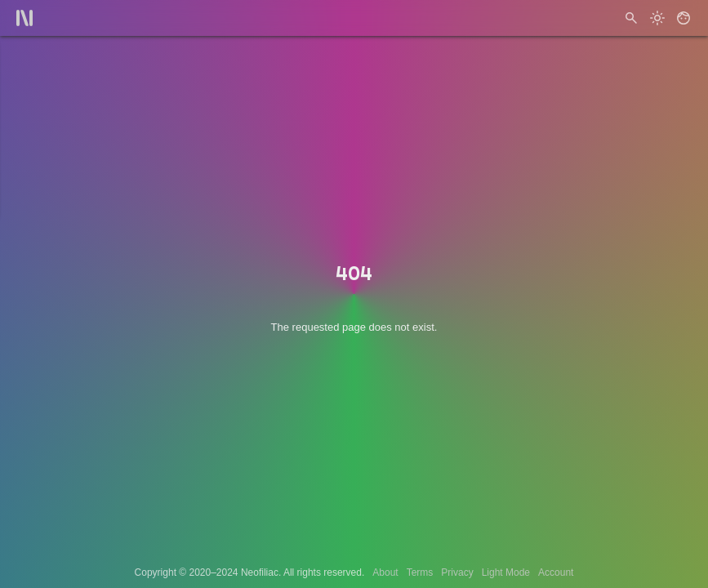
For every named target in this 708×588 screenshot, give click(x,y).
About (385, 572)
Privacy (457, 572)
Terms (420, 572)
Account (556, 572)
